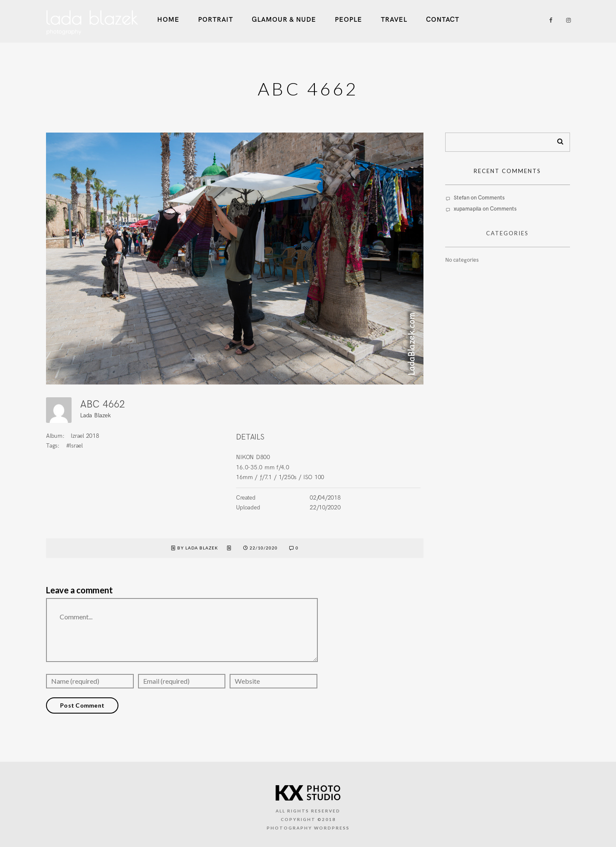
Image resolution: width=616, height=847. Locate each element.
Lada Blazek (95, 415)
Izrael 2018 (85, 436)
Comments (491, 198)
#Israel (74, 446)
